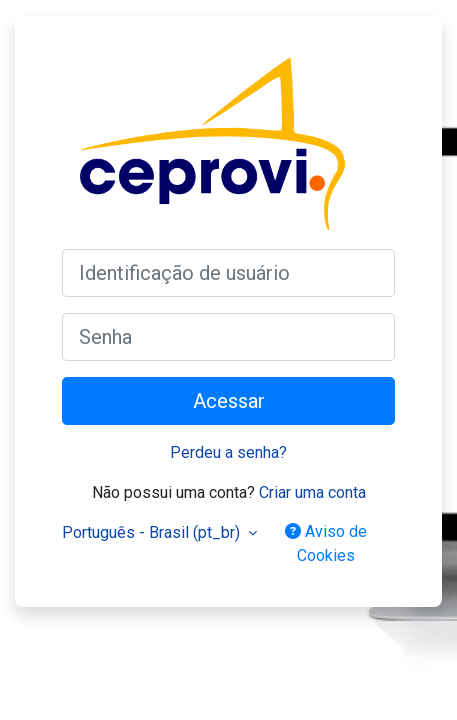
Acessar (229, 401)
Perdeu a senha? (228, 452)
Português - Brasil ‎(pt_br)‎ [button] (153, 532)
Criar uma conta (312, 492)
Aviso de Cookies (326, 543)
